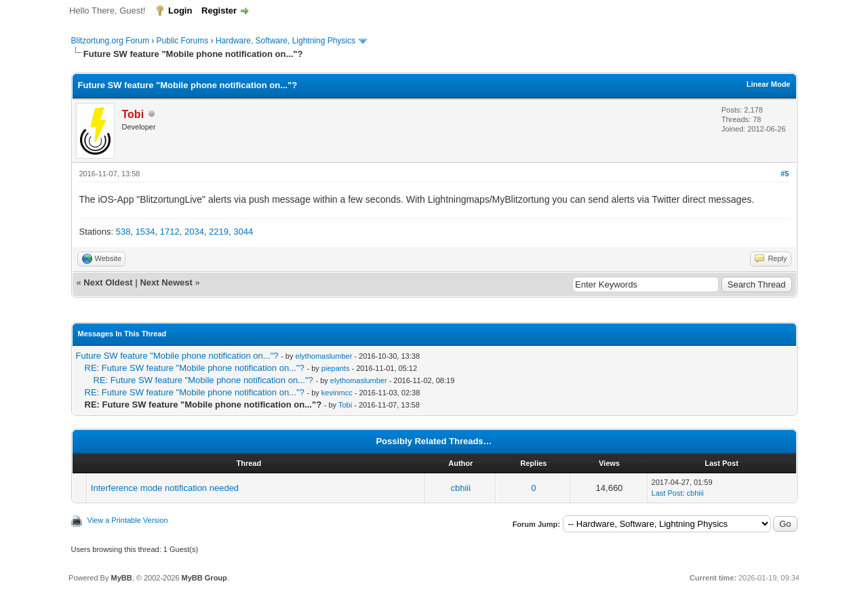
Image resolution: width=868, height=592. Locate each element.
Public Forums (183, 41)
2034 (194, 232)
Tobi (345, 405)
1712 (170, 232)
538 (123, 232)
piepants (336, 368)
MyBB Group (204, 578)
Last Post (667, 493)
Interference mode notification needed (165, 488)
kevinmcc (337, 393)
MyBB (121, 578)
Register (219, 11)
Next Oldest (108, 282)
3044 (243, 232)
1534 (145, 232)
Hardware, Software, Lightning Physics (285, 41)
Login (180, 11)
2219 (219, 232)
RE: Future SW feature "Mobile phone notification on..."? (195, 368)
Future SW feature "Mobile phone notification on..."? (177, 356)
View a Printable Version (128, 520)
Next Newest (166, 282)
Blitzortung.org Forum (110, 41)
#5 (785, 174)
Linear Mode (769, 84)
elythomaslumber (324, 356)
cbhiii (461, 488)
